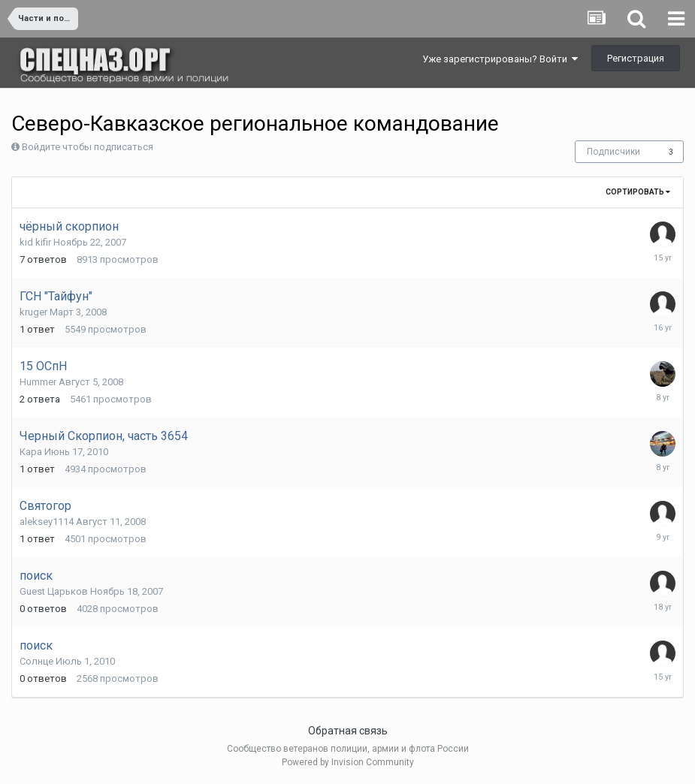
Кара (31, 452)
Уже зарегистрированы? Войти (500, 59)
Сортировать (638, 192)
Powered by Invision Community (348, 762)
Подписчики (613, 152)
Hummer (38, 382)
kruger (33, 312)
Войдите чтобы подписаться (88, 147)
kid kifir (35, 242)
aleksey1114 (47, 522)
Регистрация (636, 58)
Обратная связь (348, 731)
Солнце (36, 661)
